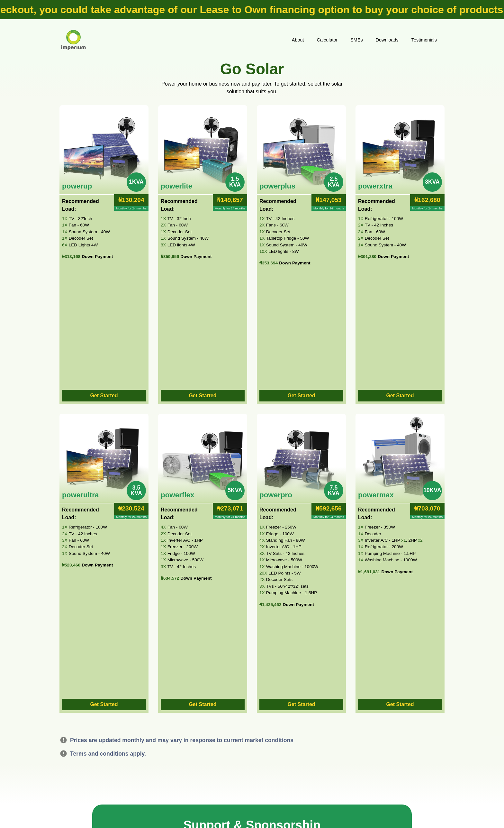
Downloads (387, 40)
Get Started (104, 396)
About (298, 40)
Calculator (327, 40)
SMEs (356, 40)
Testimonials (424, 40)
